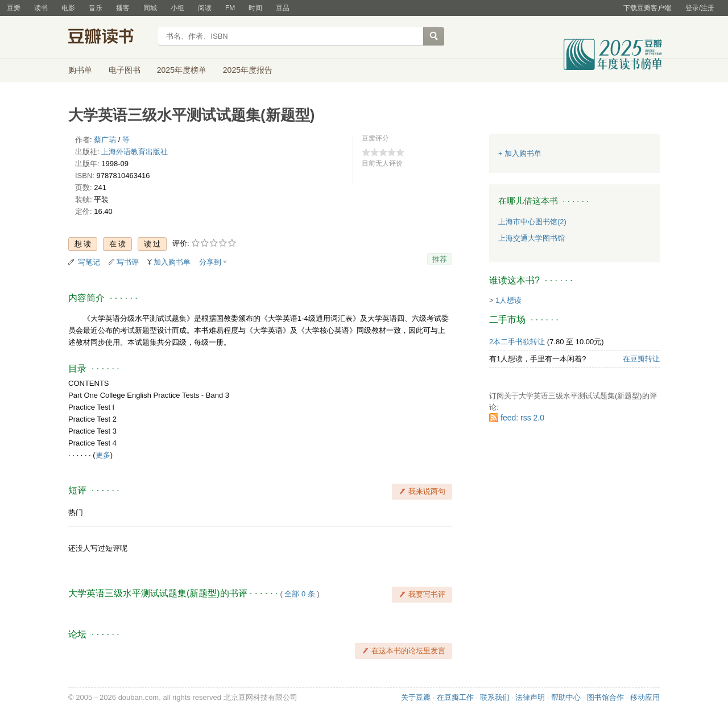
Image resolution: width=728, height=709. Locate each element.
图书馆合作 (605, 697)
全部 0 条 (299, 594)
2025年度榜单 (182, 70)
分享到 (210, 262)
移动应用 (645, 697)
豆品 (283, 8)
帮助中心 (566, 697)
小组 (177, 8)
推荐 (440, 259)
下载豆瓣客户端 (647, 8)
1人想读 (508, 300)
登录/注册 (700, 8)
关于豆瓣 (416, 697)
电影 (68, 8)
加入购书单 (172, 262)
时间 (255, 8)
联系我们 (495, 697)
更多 (103, 455)
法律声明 (530, 697)
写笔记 (89, 262)
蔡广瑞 (105, 140)
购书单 (80, 70)
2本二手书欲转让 (517, 342)
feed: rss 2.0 (522, 418)
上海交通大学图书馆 (531, 238)
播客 (123, 8)
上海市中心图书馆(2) (532, 222)
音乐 (96, 8)
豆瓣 (14, 8)
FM (230, 8)
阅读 (205, 8)
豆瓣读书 (109, 38)
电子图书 (125, 70)
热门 (76, 512)
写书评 (128, 262)
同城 (150, 8)
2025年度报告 (248, 70)
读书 (41, 8)
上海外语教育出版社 (135, 152)
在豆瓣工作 (455, 697)
